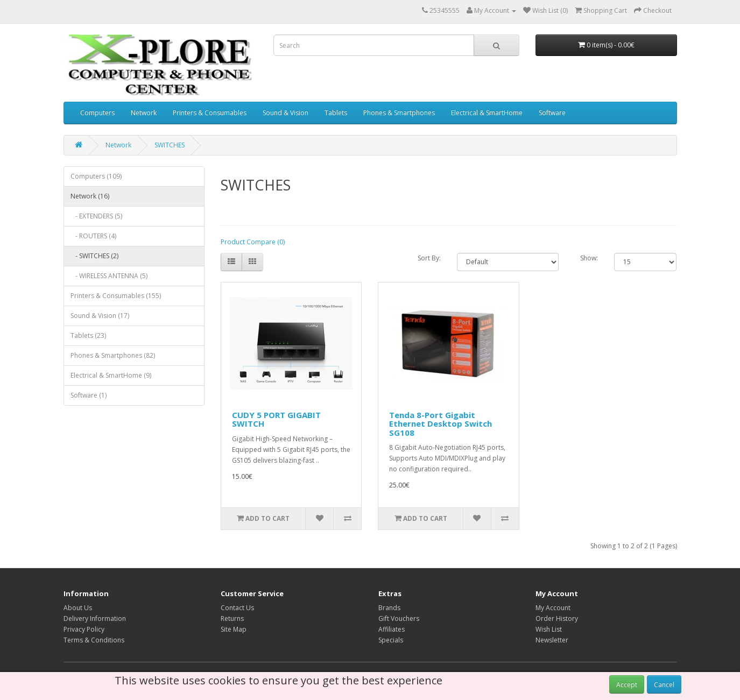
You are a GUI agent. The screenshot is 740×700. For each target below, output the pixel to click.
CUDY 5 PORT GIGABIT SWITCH (276, 419)
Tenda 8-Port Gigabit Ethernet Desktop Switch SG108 (441, 424)
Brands (389, 608)
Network (144, 113)
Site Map (234, 629)
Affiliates (392, 629)
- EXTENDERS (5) (96, 216)
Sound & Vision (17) (100, 316)
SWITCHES (170, 145)
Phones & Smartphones (399, 113)
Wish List (549, 629)
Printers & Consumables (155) (116, 296)
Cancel (664, 685)
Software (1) (89, 395)
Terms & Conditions (94, 640)
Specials (391, 640)
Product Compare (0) (253, 242)
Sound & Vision (286, 113)
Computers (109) (96, 176)
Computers (97, 113)
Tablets (336, 113)
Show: (589, 258)
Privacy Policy (84, 629)
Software (552, 113)
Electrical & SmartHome (487, 113)
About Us (78, 608)
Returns (232, 618)
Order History (557, 618)
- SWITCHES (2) (94, 256)
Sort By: (429, 258)
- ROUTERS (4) (93, 236)
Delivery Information (95, 618)
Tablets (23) (88, 335)
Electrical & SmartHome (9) (111, 375)
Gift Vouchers (399, 618)
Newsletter (552, 640)
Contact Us (237, 608)
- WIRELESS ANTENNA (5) (109, 276)
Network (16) (90, 196)
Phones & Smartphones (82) (113, 355)
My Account (553, 608)
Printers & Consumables (210, 113)
